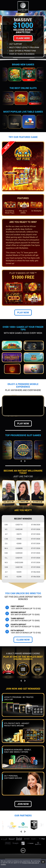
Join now (23, 804)
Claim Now (23, 640)
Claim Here (23, 38)
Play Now (23, 313)
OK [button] (43, 862)
